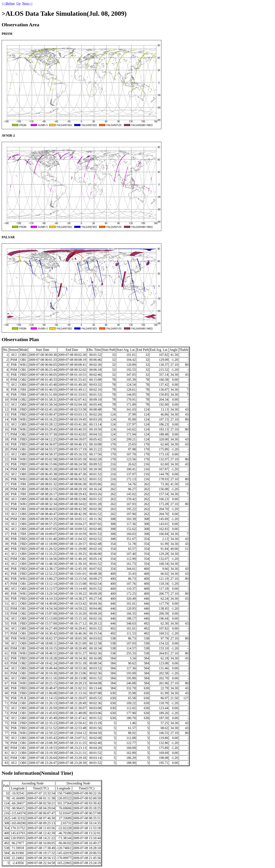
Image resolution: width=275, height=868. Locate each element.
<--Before (8, 3)
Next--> (27, 3)
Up (18, 3)
